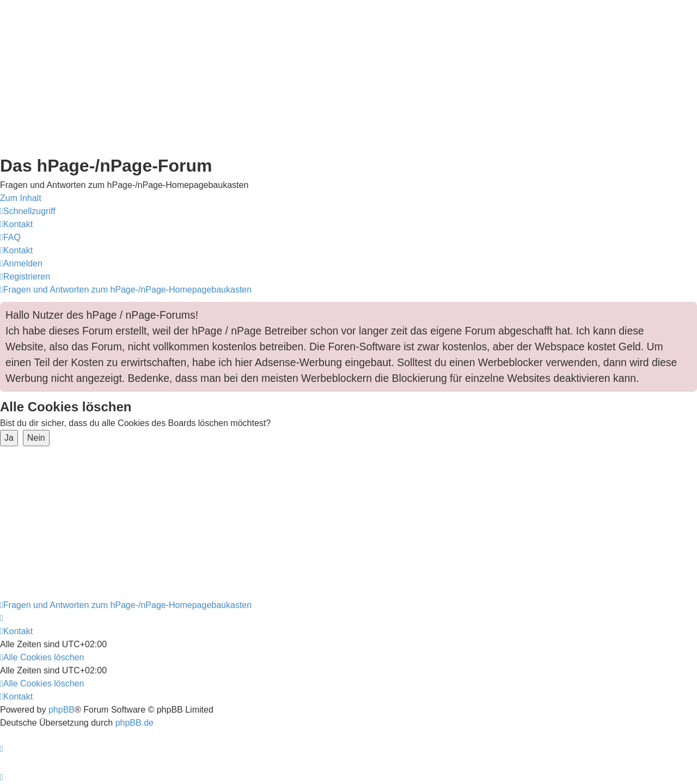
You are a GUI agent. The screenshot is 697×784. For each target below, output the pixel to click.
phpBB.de (134, 723)
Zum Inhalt (21, 198)
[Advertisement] (327, 76)
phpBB (62, 710)
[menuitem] (16, 224)
